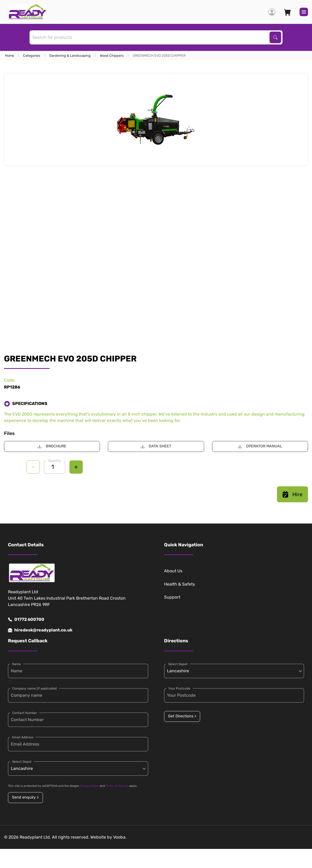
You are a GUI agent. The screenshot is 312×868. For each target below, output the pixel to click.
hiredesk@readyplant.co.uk (40, 630)
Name (17, 664)
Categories (32, 56)
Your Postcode (179, 688)
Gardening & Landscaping (70, 56)
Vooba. (120, 837)
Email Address (23, 737)
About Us (173, 571)
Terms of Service (117, 786)
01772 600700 (26, 620)
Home (10, 56)
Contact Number (25, 713)
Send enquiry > (25, 797)
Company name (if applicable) (34, 688)
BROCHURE (52, 446)
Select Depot (22, 762)
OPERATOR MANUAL (260, 446)
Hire (293, 494)
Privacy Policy (89, 786)
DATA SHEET (156, 446)
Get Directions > (182, 716)
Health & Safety (180, 584)
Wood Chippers (112, 56)
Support (172, 597)
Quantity (55, 461)
